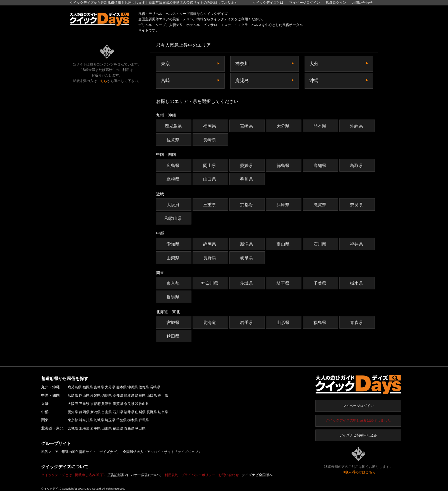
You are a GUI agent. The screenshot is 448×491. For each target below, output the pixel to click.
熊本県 (321, 126)
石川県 (321, 244)
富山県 (284, 244)
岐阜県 (247, 258)
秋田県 (174, 336)
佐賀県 (174, 140)
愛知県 (174, 244)
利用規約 (171, 475)
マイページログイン (358, 406)
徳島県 (284, 165)
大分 (314, 64)
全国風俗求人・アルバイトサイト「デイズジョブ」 (162, 452)
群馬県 (174, 297)
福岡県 (210, 126)
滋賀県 (321, 205)
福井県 (357, 244)
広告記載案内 (118, 475)
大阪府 (174, 205)
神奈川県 (210, 283)
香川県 (247, 179)
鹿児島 (242, 80)
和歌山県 (174, 218)
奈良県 (357, 205)
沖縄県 (357, 126)
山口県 (210, 179)
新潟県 (247, 244)
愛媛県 (247, 165)
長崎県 (210, 140)
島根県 (174, 179)
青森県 (357, 322)
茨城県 (247, 283)
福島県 (321, 322)
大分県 (284, 126)
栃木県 (357, 283)
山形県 (284, 322)
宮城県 (174, 322)
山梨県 (174, 258)
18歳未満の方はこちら (358, 472)
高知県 (321, 165)
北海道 (210, 322)
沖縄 (314, 80)
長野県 (210, 258)
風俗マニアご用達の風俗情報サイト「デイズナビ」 (81, 452)
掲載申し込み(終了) (90, 475)
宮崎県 (247, 126)
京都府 (247, 205)
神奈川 (242, 64)
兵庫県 (284, 205)
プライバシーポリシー (198, 475)
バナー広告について (146, 475)
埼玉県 (284, 283)
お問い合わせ (362, 3)
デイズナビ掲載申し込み (358, 435)
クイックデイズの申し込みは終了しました (358, 420)
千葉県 (321, 283)
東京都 (174, 283)
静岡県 (210, 244)
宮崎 (165, 80)
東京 (165, 64)
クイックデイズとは (268, 3)
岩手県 (247, 322)
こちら (102, 81)
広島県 (174, 165)
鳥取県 (357, 165)
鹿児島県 (174, 126)
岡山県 (210, 165)
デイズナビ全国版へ (257, 475)
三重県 (210, 205)
